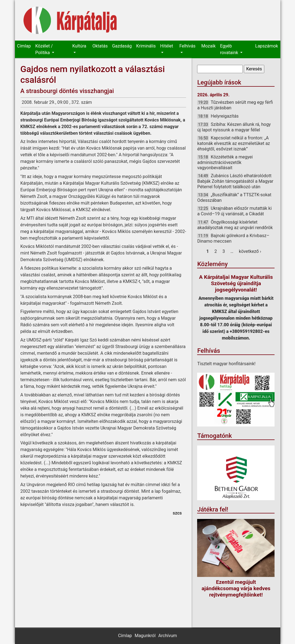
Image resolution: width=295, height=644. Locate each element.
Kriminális (146, 46)
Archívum (168, 636)
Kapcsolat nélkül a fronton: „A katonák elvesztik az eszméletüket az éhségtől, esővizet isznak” (233, 143)
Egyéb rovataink (230, 49)
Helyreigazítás (225, 116)
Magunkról (145, 636)
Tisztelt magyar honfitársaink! (226, 364)
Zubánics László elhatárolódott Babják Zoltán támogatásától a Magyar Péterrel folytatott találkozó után (235, 181)
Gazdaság (122, 46)
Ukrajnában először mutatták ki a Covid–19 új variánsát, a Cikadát (234, 211)
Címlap (24, 46)
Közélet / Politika (44, 49)
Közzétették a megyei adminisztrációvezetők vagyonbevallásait (225, 162)
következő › (250, 251)
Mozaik (208, 46)
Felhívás (187, 46)
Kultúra (79, 46)
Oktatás (100, 46)
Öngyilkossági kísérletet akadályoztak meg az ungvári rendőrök (235, 225)
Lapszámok (267, 46)
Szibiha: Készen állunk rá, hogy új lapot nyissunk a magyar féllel (234, 127)
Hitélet (167, 46)
